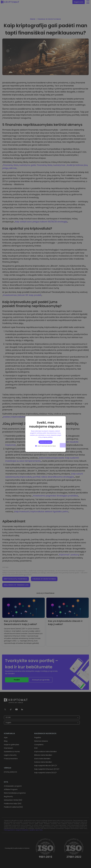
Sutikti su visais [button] (46, 442)
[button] (46, 446)
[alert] (45, 434)
